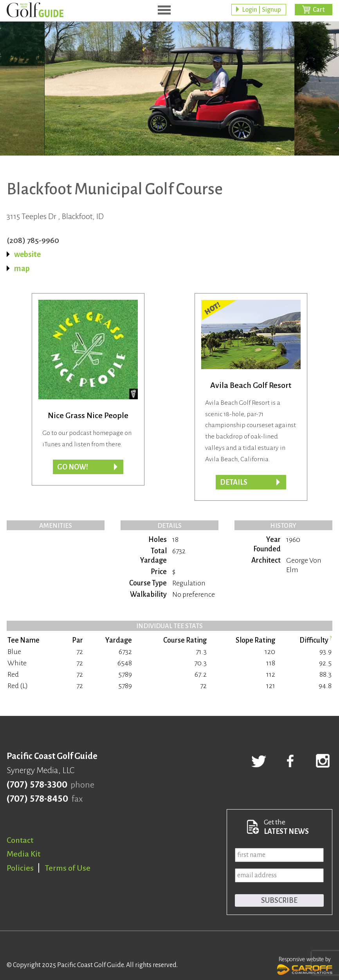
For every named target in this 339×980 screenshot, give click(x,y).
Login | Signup (261, 10)
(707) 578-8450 (37, 799)
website (27, 254)
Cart (319, 10)
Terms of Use (68, 868)
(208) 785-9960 (33, 240)
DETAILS (234, 482)
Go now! (73, 467)
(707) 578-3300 (37, 785)
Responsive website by (305, 965)
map (22, 268)
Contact (20, 840)
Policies (20, 868)
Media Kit (23, 854)
